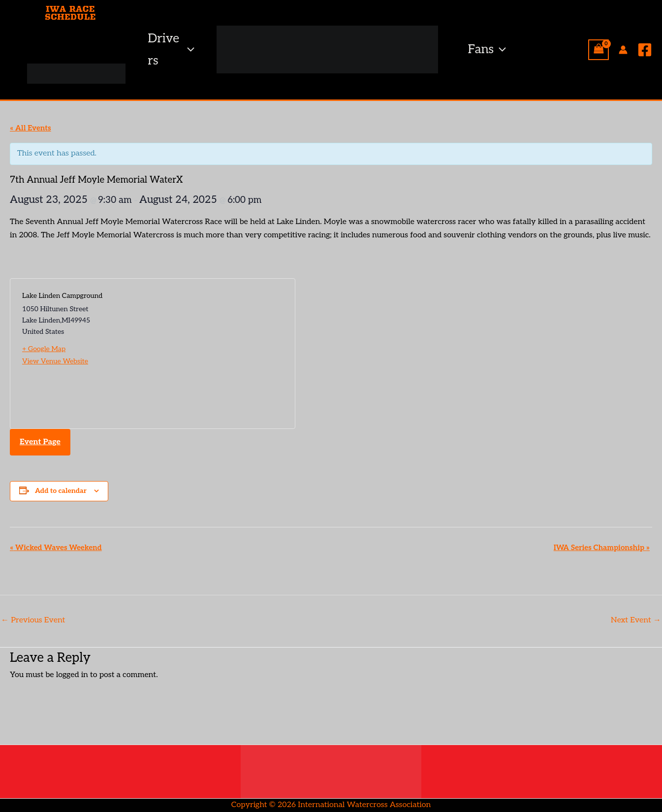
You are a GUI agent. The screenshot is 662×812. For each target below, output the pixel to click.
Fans (487, 49)
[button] (188, 49)
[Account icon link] (623, 50)
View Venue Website (55, 361)
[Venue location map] (218, 354)
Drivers (171, 49)
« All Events (31, 128)
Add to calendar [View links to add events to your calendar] (61, 491)
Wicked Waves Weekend (56, 548)
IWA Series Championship (602, 548)
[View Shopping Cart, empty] (599, 50)
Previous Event (33, 620)
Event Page (40, 442)
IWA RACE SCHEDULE (70, 13)
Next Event (636, 620)
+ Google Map (44, 349)
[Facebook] (645, 50)
